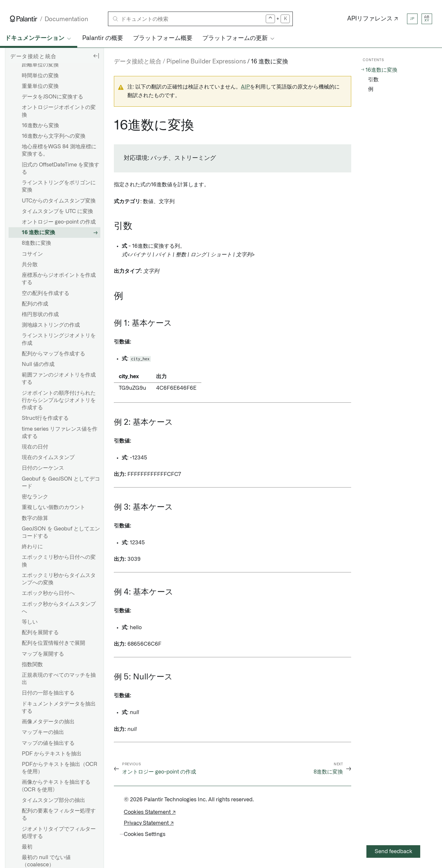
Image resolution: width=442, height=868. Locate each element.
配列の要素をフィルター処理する (59, 814)
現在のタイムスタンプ (48, 457)
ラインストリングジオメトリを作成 (59, 339)
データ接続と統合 (138, 62)
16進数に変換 (381, 70)
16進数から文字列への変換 (54, 136)
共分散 (30, 265)
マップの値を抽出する (48, 743)
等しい (30, 622)
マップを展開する (43, 654)
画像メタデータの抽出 (48, 722)
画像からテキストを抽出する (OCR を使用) (56, 786)
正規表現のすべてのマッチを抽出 (59, 679)
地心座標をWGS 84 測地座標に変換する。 (59, 150)
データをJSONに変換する (52, 97)
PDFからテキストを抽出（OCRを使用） (59, 768)
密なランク (35, 497)
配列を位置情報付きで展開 (53, 643)
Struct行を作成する (45, 418)
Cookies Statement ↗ (150, 812)
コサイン (32, 254)
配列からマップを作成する (53, 354)
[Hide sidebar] (96, 55)
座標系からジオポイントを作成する (59, 279)
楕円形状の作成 (40, 314)
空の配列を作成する (46, 293)
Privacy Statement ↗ (149, 823)
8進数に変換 (36, 243)
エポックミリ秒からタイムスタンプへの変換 (59, 579)
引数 (373, 80)
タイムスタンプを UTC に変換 (57, 211)
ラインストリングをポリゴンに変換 (59, 186)
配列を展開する (40, 633)
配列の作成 (35, 304)
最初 (27, 847)
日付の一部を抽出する (48, 693)
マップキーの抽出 (43, 732)
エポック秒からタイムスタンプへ (59, 608)
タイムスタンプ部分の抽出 (53, 800)
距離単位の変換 (40, 65)
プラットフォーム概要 (163, 38)
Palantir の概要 (103, 38)
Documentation (66, 19)
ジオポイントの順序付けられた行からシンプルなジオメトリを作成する (59, 400)
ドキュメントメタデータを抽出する (59, 707)
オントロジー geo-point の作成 (59, 222)
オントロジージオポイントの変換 (59, 111)
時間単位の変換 (40, 76)
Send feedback (393, 851)
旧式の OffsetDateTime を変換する (61, 168)
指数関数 (32, 665)
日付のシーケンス (43, 468)
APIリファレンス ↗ (373, 19)
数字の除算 (35, 518)
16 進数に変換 (38, 233)
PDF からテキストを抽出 (52, 754)
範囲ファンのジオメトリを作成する (59, 379)
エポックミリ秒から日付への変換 (59, 561)
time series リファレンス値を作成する (60, 433)
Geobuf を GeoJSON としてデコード (61, 483)
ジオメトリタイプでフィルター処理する (59, 833)
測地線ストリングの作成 (51, 325)
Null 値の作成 (38, 364)
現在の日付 (35, 447)
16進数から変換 (40, 126)
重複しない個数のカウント (53, 507)
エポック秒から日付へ (48, 593)
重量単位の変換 (40, 86)
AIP (245, 87)
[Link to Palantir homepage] (24, 19)
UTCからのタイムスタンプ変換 (59, 201)
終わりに (32, 547)
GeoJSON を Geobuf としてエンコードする (61, 532)
